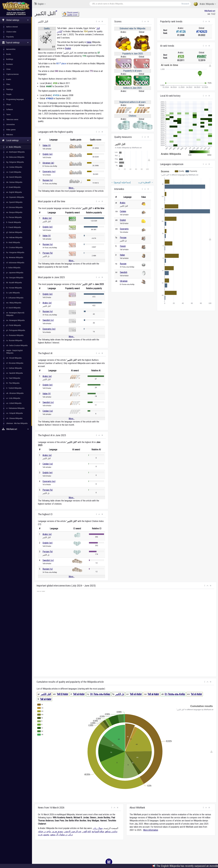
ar (56, 11)
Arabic (123, 203)
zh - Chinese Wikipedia (14, 418)
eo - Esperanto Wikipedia (15, 197)
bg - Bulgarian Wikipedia (15, 162)
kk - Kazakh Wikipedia (14, 283)
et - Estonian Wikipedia (14, 207)
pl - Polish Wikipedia (14, 325)
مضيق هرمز (57, 831)
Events (9, 79)
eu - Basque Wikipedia (14, 212)
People (9, 94)
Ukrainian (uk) (48, 163)
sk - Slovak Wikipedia (14, 358)
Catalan (123, 211)
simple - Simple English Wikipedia (14, 352)
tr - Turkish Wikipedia (14, 388)
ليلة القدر (87, 831)
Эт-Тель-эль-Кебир (100, 694)
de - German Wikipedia (14, 182)
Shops (9, 104)
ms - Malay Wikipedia (14, 303)
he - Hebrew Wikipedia (14, 237)
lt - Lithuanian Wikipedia (15, 298)
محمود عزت (44, 834)
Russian (123, 264)
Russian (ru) (48, 180)
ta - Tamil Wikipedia (13, 378)
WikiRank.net (16, 429)
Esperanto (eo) (49, 172)
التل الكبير (46, 694)
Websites (10, 135)
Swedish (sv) (48, 320)
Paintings (10, 89)
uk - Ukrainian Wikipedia (15, 393)
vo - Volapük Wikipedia (15, 413)
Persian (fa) (48, 253)
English (40, 4)
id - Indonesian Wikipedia (15, 263)
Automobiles (11, 49)
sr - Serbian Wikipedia (14, 368)
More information (151, 830)
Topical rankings (15, 43)
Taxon (8, 114)
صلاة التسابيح (98, 831)
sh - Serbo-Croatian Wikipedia (17, 345)
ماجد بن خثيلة (45, 831)
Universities (10, 124)
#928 (181, 56)
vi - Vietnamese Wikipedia (15, 408)
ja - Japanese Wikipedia (15, 273)
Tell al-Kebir (79, 694)
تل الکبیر (120, 694)
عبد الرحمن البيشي (73, 831)
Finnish (123, 246)
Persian (123, 238)
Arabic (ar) (47, 218)
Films (8, 84)
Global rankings (15, 20)
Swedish (124, 272)
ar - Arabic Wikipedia (14, 147)
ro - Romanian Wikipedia (15, 335)
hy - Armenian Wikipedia (15, 257)
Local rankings (15, 140)
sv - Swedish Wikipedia (15, 373)
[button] (96, 22)
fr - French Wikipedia (14, 227)
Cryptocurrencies (12, 74)
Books (9, 54)
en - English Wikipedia (14, 192)
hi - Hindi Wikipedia (13, 242)
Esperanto (124, 229)
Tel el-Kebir (196, 694)
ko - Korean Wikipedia (14, 288)
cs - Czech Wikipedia (14, 172)
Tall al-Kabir (46, 699)
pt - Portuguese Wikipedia (16, 330)
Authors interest (12, 27)
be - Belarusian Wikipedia (15, 157)
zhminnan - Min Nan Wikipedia (17, 423)
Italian (89, 42)
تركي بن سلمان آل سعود (61, 834)
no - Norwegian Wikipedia (15, 320)
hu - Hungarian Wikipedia (15, 252)
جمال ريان (98, 828)
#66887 (202, 56)
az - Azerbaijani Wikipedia (15, 152)
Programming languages (15, 99)
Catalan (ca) (48, 411)
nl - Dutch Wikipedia (13, 308)
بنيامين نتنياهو (111, 831)
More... (72, 188)
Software (10, 109)
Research (185, 4)
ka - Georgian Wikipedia (15, 278)
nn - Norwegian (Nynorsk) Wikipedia (15, 314)
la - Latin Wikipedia (13, 293)
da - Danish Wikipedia (14, 177)
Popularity (10, 37)
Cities (8, 69)
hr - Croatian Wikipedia (14, 247)
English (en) (48, 154)
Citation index (11, 32)
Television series (12, 119)
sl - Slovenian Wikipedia (15, 363)
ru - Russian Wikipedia (14, 340)
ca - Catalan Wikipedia (14, 167)
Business (10, 64)
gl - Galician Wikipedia (14, 232)
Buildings (10, 59)
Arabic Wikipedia (205, 4)
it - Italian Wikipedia (13, 268)
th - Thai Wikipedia (13, 383)
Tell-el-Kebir (136, 694)
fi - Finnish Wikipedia (14, 222)
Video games (11, 130)
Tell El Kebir (62, 694)
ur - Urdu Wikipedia (13, 398)
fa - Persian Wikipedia (14, 217)
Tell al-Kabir (153, 694)
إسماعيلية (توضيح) (121, 182)
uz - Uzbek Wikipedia (14, 403)
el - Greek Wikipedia (13, 187)
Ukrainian (124, 281)
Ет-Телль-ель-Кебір (175, 694)
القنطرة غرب (146, 182)
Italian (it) (47, 145)
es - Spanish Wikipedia (14, 202)
